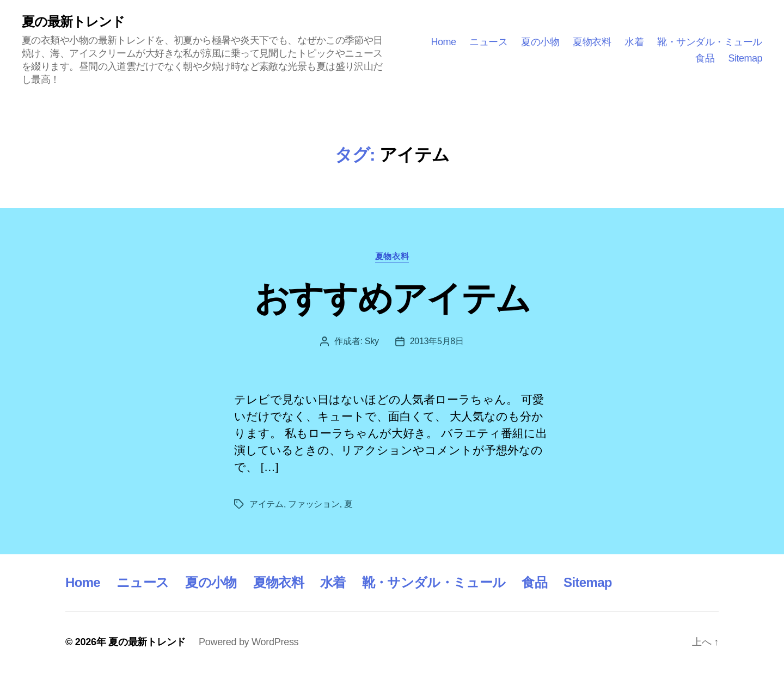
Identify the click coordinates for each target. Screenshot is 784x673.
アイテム (267, 504)
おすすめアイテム (392, 298)
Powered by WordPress (249, 642)
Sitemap (745, 58)
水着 (634, 42)
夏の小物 (540, 42)
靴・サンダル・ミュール (710, 42)
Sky (372, 341)
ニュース (488, 42)
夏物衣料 (592, 42)
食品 (705, 58)
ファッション (314, 504)
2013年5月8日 (437, 341)
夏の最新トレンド (73, 22)
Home (443, 42)
